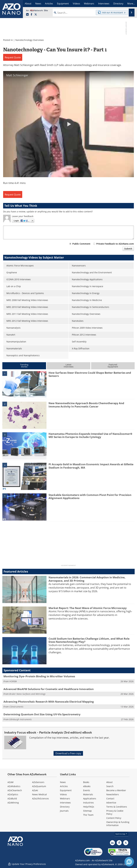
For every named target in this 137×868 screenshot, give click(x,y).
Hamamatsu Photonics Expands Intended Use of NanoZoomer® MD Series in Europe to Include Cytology (90, 435)
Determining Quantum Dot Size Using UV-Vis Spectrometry (42, 714)
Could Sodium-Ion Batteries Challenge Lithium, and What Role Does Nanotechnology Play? (89, 640)
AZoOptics (13, 794)
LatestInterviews (69, 366)
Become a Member (116, 790)
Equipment (66, 790)
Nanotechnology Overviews (30, 40)
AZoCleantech (15, 790)
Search (110, 786)
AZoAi (35, 790)
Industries (88, 803)
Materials (88, 794)
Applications (90, 798)
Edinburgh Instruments (20, 719)
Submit (128, 249)
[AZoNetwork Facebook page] (31, 15)
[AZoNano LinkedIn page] (27, 15)
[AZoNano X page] (36, 15)
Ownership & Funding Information (118, 824)
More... (131, 3)
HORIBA (13, 681)
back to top (121, 834)
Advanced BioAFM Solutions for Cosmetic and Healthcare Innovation (49, 689)
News (63, 782)
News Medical (39, 794)
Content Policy (114, 818)
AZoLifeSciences (40, 798)
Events (87, 790)
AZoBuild (12, 798)
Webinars (65, 798)
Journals (64, 811)
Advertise (111, 803)
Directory (65, 807)
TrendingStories (24, 366)
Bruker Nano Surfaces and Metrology (27, 694)
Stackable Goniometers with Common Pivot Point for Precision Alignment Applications (90, 496)
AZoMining (13, 803)
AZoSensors (38, 782)
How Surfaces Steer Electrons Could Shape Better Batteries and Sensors (90, 374)
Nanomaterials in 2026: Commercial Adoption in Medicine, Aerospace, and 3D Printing (87, 579)
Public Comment (81, 244)
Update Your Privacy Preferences (27, 864)
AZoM (10, 782)
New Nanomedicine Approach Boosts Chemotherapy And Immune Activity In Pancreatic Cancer (86, 405)
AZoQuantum (39, 786)
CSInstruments (16, 707)
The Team (88, 815)
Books (86, 782)
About (109, 782)
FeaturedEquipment (113, 366)
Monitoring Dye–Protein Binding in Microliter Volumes (39, 676)
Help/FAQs (89, 807)
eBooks (87, 786)
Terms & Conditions (117, 807)
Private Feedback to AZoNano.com (115, 244)
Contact (110, 798)
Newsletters (113, 794)
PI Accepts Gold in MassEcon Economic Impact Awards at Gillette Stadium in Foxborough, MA (91, 466)
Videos (63, 794)
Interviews (65, 803)
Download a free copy (68, 753)
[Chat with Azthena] (129, 862)
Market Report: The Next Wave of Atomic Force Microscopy (88, 608)
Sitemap (87, 811)
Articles (64, 786)
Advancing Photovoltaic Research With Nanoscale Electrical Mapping (49, 702)
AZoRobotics (14, 786)
